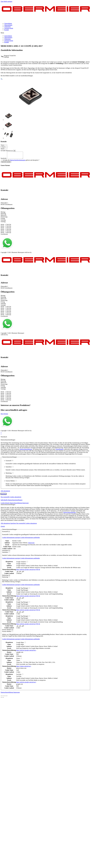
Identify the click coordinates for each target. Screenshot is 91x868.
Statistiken (10, 468)
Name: (3, 145)
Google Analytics (21, 565)
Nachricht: (4, 160)
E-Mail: (3, 147)
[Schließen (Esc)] (1, 697)
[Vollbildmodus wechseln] (5, 697)
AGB (18, 252)
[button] (45, 33)
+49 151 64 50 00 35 (7, 195)
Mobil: (3, 149)
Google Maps (20, 646)
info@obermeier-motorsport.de (10, 197)
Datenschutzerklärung (26, 451)
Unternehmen (8, 23)
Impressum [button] (25, 504)
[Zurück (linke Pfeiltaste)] (1, 699)
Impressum (4, 252)
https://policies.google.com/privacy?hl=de (28, 571)
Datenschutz (12, 252)
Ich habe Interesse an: (7, 151)
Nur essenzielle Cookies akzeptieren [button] (11, 498)
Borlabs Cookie (17, 542)
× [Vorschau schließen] (1, 434)
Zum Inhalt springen (6, 1)
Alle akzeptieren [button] (5, 492)
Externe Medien (11, 482)
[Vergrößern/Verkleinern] (7, 697)
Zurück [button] (3, 528)
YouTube (19, 678)
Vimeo (18, 662)
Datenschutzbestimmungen (18, 161)
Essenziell (9, 462)
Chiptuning (7, 27)
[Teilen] (3, 697)
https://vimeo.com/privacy (24, 668)
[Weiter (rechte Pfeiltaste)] (3, 699)
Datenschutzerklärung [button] (16, 504)
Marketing (10, 474)
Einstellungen (60, 451)
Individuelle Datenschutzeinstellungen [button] (12, 501)
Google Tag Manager (22, 591)
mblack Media (36, 254)
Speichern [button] (4, 495)
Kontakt (7, 30)
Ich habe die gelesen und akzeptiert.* (21, 161)
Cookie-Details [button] (5, 504)
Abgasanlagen (8, 25)
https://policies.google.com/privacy (26, 652)
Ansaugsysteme (9, 28)
